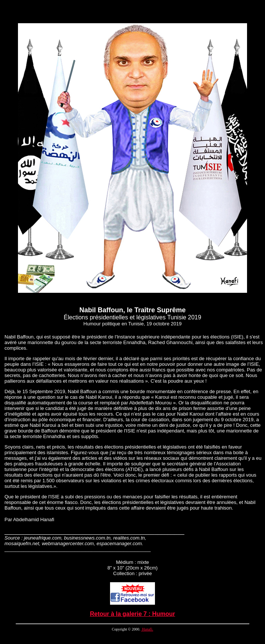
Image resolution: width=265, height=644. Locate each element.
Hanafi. (147, 629)
